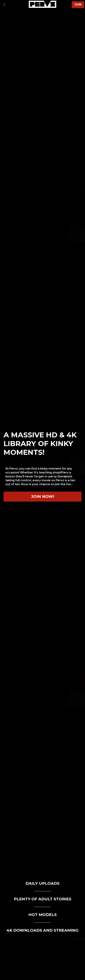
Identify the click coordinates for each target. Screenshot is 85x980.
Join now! (43, 496)
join (78, 5)
